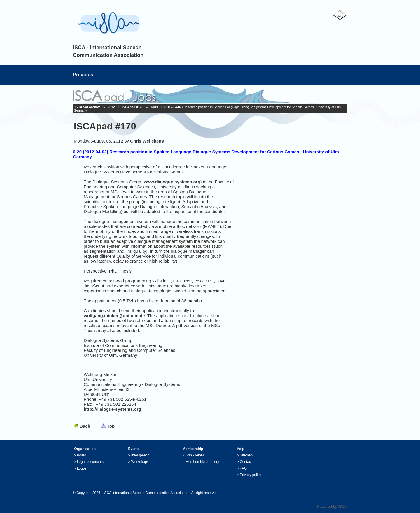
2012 (111, 107)
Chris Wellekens (147, 141)
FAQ (243, 468)
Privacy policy (250, 475)
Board (82, 455)
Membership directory (202, 462)
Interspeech (140, 455)
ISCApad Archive (88, 107)
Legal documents (90, 462)
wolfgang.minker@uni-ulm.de (114, 316)
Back (85, 426)
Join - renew (195, 455)
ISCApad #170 (133, 107)
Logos (82, 468)
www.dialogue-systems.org (172, 182)
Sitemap (246, 455)
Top (111, 426)
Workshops (140, 462)
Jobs (154, 107)
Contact (246, 462)
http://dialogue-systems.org (112, 409)
